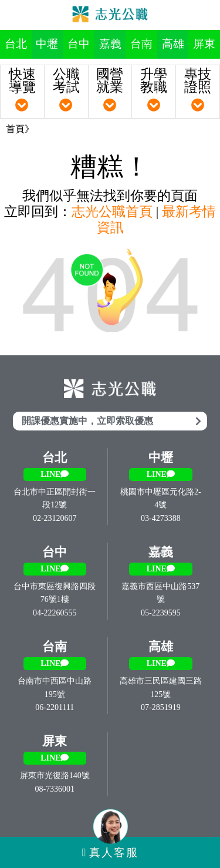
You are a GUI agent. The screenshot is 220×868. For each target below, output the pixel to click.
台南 (141, 44)
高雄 (173, 44)
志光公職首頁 (112, 212)
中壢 (47, 44)
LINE (55, 474)
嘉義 (110, 44)
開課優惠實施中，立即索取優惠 (111, 421)
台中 (79, 44)
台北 (16, 44)
